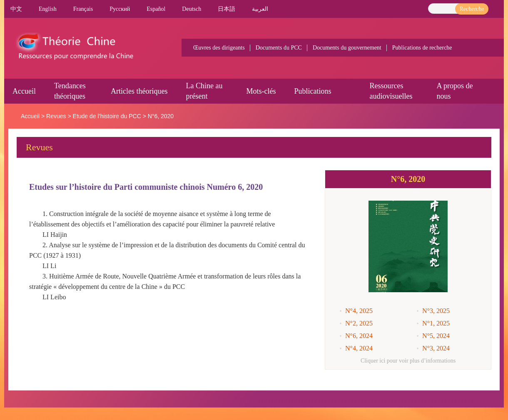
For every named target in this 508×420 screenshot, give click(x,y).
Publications (313, 91)
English (48, 9)
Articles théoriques (139, 91)
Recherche (472, 9)
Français (83, 9)
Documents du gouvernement (347, 48)
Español (156, 9)
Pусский (120, 9)
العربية (260, 9)
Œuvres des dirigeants (219, 48)
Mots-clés (261, 91)
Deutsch (192, 9)
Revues (56, 116)
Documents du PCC (279, 48)
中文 (16, 9)
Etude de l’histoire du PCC (107, 116)
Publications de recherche (422, 48)
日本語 (227, 9)
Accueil (24, 91)
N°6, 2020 (161, 116)
